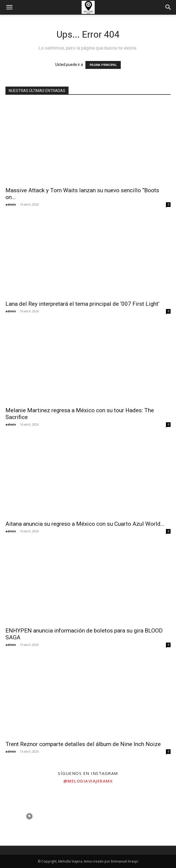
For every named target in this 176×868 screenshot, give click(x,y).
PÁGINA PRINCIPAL (103, 65)
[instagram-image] (29, 817)
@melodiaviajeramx (88, 781)
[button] (9, 7)
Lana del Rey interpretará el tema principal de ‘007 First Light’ (82, 304)
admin (11, 204)
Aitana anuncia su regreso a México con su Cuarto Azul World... (85, 524)
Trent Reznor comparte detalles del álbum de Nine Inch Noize (83, 744)
